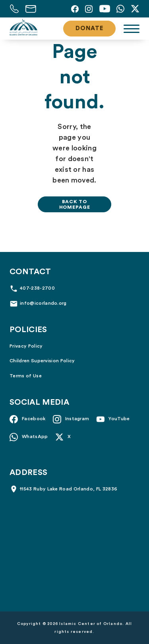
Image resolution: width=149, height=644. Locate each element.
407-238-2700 (37, 288)
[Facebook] (75, 9)
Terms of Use (26, 376)
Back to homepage (75, 204)
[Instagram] (89, 9)
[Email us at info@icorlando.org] (31, 9)
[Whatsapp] (120, 9)
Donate (89, 28)
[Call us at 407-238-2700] (14, 9)
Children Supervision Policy (42, 361)
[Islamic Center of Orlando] (23, 27)
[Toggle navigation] (132, 29)
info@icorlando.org (43, 303)
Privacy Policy (26, 346)
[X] (135, 9)
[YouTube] (104, 9)
